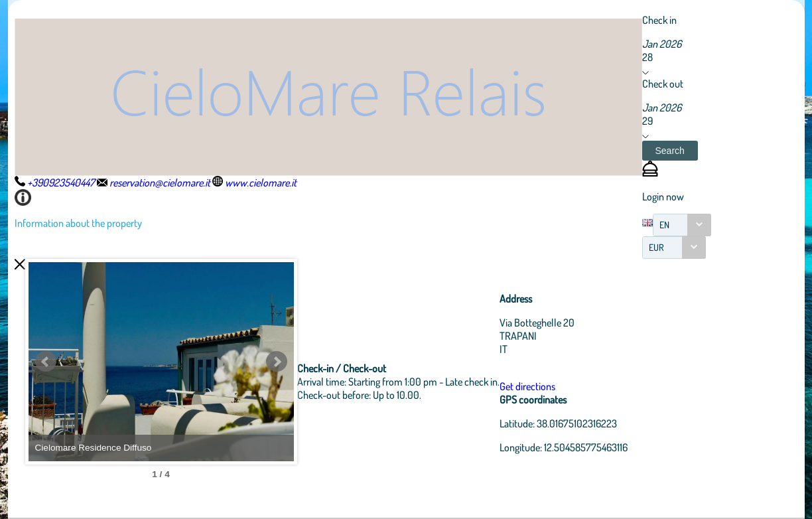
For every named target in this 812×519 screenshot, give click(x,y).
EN (664, 225)
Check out (663, 84)
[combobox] (682, 225)
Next (277, 362)
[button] (670, 151)
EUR (656, 247)
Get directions (527, 386)
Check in (659, 20)
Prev (46, 362)
